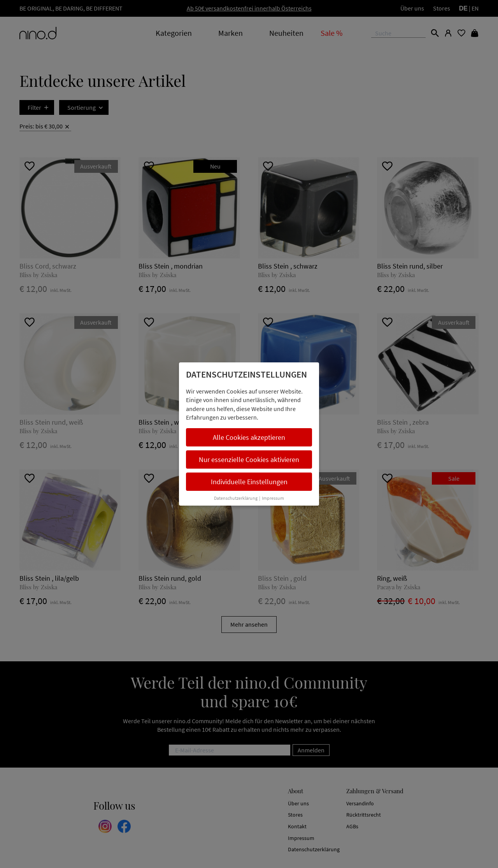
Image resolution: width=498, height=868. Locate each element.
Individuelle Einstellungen (249, 482)
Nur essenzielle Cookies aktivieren (249, 459)
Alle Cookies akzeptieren (249, 437)
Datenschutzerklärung (236, 498)
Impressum (273, 498)
